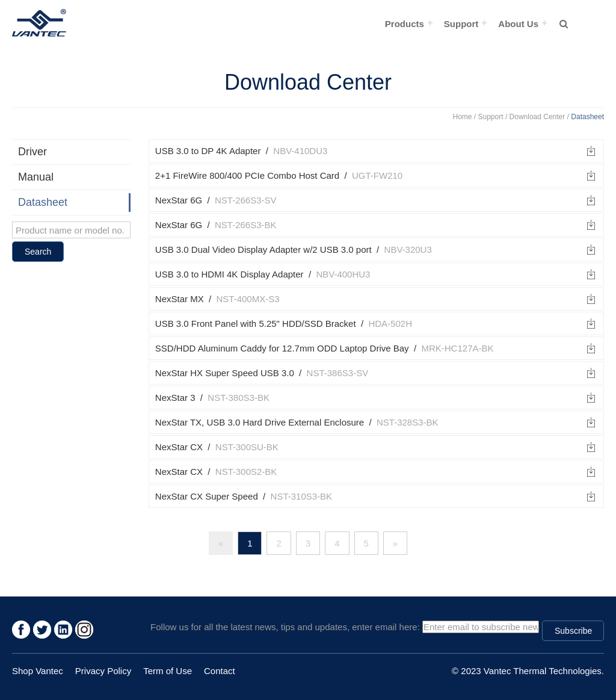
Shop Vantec (38, 671)
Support (461, 24)
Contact (220, 671)
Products (405, 24)
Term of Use (168, 671)
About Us (518, 24)
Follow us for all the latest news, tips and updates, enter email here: (285, 627)
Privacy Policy (103, 671)
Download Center (537, 117)
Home (463, 117)
